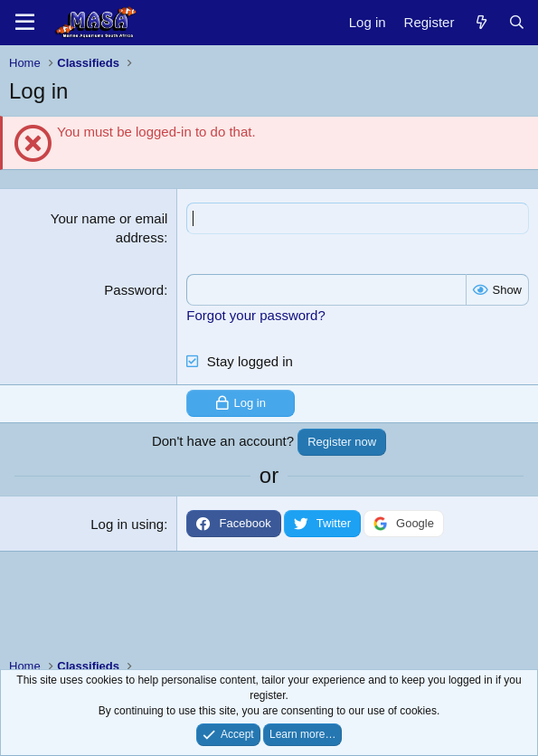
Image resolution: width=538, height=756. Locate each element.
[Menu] (25, 23)
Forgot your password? (255, 315)
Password (134, 290)
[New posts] (481, 22)
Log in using (127, 524)
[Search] (517, 22)
